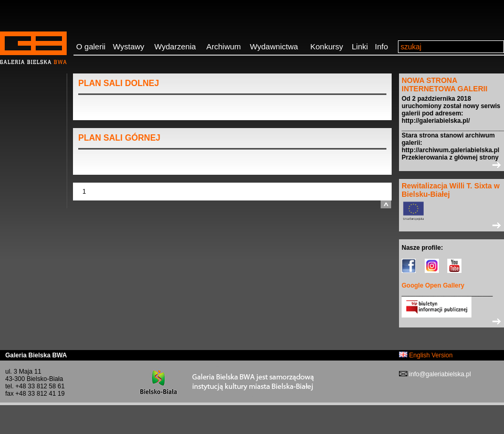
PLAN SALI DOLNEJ (119, 83)
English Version (426, 355)
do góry (386, 204)
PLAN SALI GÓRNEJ (119, 138)
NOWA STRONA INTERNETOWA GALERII (444, 84)
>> (451, 165)
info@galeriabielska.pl (439, 374)
